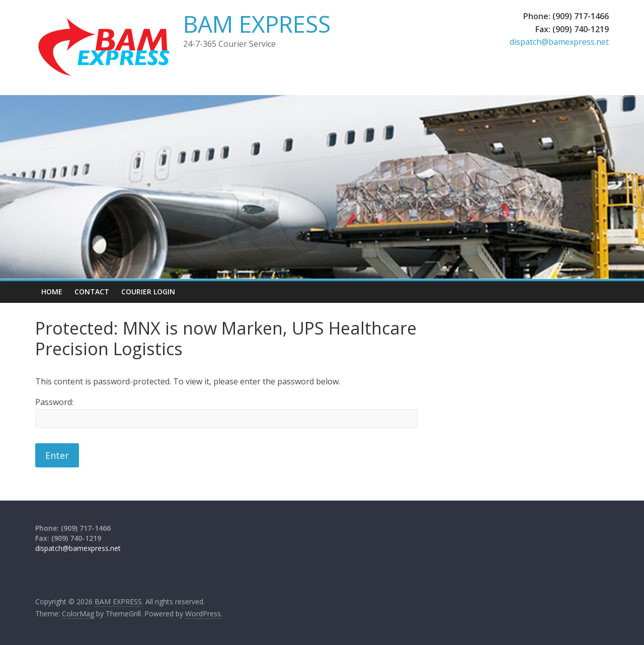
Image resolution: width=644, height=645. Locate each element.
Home (52, 292)
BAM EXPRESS (257, 24)
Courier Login (148, 292)
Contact (92, 292)
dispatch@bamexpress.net (559, 42)
